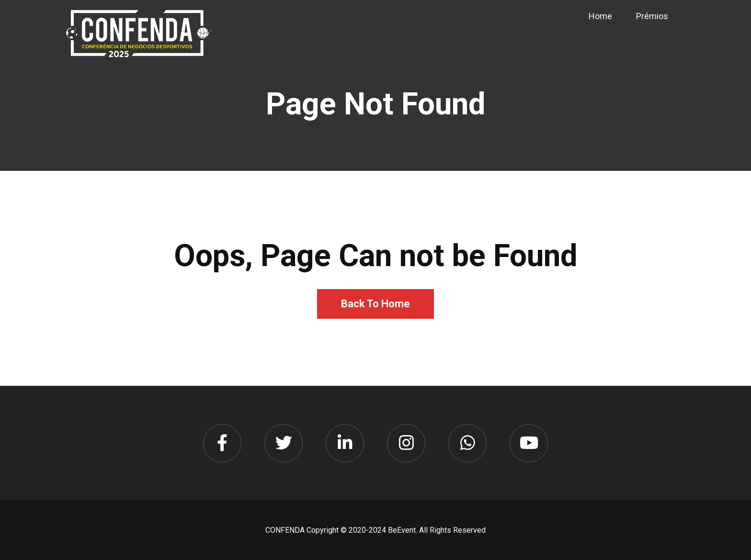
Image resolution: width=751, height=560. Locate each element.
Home (600, 16)
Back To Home (375, 304)
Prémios (652, 16)
